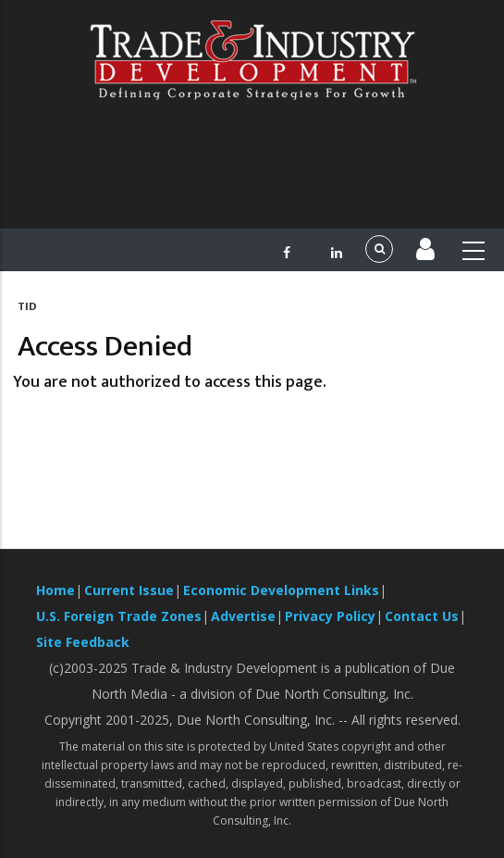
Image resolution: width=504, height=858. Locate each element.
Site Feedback (83, 642)
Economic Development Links (281, 590)
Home (55, 590)
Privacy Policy (330, 616)
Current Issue (129, 590)
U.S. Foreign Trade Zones (119, 616)
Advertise (243, 616)
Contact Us (422, 616)
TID (27, 306)
